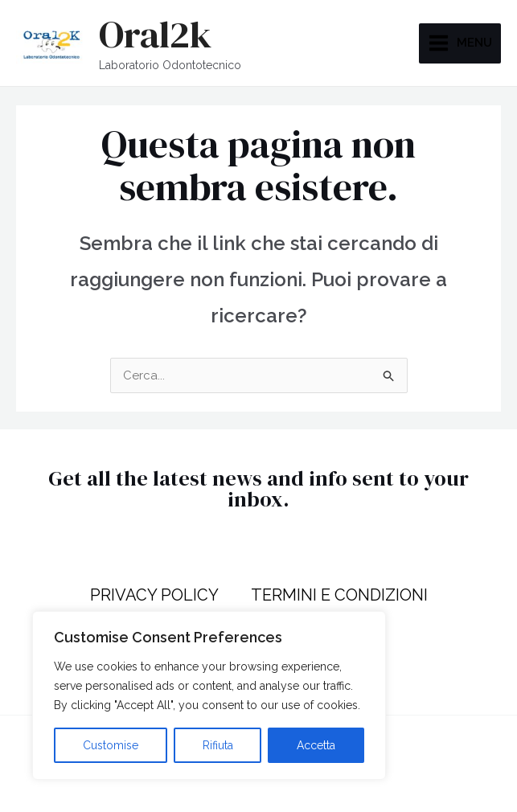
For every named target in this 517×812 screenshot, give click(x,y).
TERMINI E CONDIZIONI (339, 595)
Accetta (316, 745)
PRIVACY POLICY (154, 595)
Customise (111, 745)
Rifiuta (218, 745)
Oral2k (155, 34)
